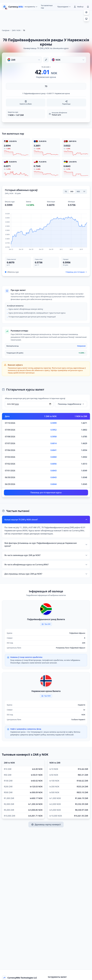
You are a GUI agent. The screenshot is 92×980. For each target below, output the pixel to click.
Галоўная (6, 30)
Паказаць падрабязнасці (71, 404)
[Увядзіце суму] (46, 86)
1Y (84, 191)
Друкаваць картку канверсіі (46, 824)
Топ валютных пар (47, 7)
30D (72, 191)
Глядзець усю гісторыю (76, 272)
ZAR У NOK (16, 30)
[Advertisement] (46, 19)
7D (66, 191)
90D (78, 191)
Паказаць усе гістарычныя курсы (46, 493)
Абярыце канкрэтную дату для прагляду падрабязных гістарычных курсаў (35, 398)
